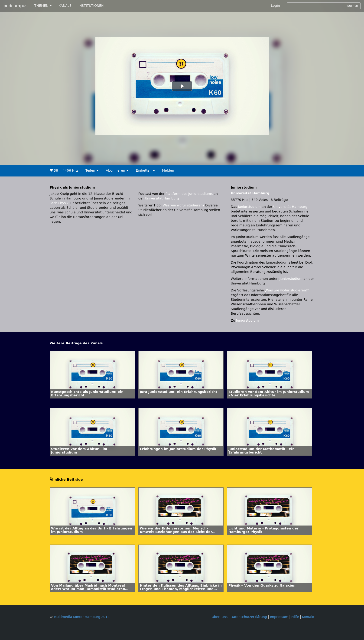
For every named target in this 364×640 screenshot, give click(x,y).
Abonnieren (117, 171)
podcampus (15, 6)
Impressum (279, 617)
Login (275, 6)
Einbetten (145, 171)
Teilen (92, 171)
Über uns (220, 617)
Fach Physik (59, 203)
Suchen (353, 6)
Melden (168, 171)
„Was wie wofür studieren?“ (287, 290)
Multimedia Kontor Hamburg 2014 (82, 617)
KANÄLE (65, 6)
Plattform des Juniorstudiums (189, 194)
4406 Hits (70, 171)
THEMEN (43, 6)
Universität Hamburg (162, 198)
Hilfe (295, 617)
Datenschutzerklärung (249, 617)
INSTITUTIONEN (91, 6)
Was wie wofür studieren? (184, 205)
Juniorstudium (250, 207)
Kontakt (308, 617)
